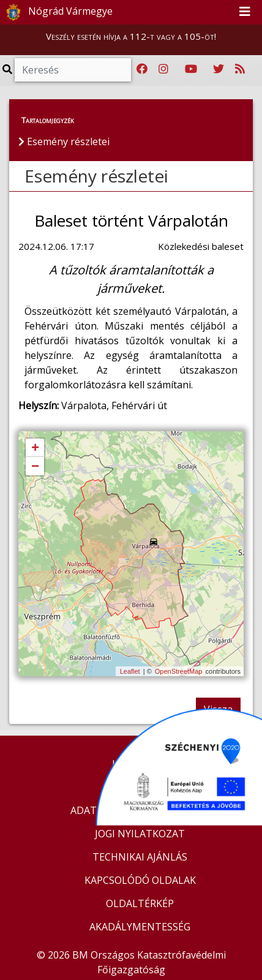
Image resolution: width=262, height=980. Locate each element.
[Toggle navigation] (245, 12)
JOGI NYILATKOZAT (140, 834)
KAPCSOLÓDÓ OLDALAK (140, 880)
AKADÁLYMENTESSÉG (140, 927)
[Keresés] (73, 70)
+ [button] (35, 448)
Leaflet (130, 671)
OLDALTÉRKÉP (140, 903)
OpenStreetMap (179, 671)
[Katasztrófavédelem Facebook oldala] (142, 69)
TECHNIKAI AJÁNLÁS (140, 857)
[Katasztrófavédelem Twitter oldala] (219, 69)
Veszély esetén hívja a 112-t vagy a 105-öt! (131, 36)
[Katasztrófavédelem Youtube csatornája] (191, 69)
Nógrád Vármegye (57, 12)
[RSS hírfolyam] (240, 69)
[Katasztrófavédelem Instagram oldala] (163, 69)
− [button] (35, 467)
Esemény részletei (96, 176)
